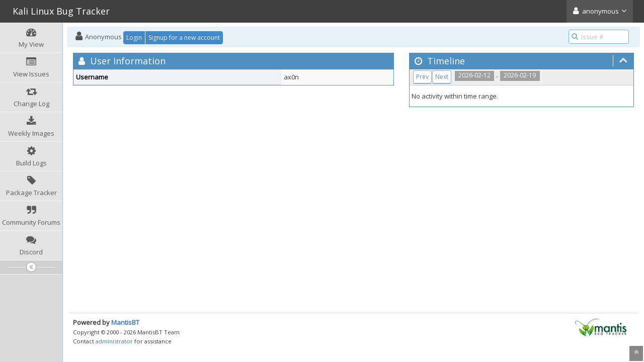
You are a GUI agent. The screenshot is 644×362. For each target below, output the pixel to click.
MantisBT (125, 322)
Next (442, 77)
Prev (422, 77)
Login (134, 37)
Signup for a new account (184, 37)
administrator (114, 341)
